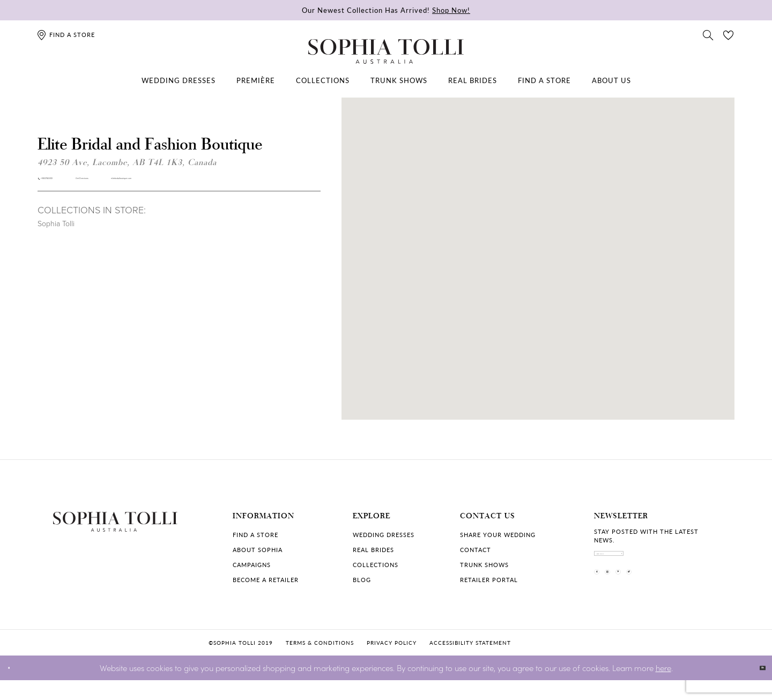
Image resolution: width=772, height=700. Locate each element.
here (663, 687)
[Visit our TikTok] (689, 596)
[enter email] (657, 561)
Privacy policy (392, 662)
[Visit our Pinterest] (661, 596)
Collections (376, 565)
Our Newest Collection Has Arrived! (386, 10)
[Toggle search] (708, 34)
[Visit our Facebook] (605, 596)
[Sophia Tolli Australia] (386, 51)
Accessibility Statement (470, 662)
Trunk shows (484, 565)
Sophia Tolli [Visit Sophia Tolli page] (56, 233)
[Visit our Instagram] (633, 596)
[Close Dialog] (16, 687)
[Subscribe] (710, 561)
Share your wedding (498, 535)
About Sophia (258, 550)
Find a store (255, 535)
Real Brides (373, 550)
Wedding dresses (384, 535)
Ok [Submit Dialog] (755, 687)
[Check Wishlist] (729, 34)
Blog (362, 580)
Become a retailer (266, 580)
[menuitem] (179, 80)
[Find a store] (66, 35)
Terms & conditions (320, 662)
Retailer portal (489, 580)
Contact (476, 550)
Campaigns (252, 565)
